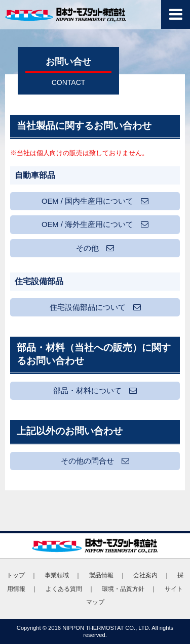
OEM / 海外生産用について (95, 224)
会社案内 (145, 575)
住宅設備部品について (95, 307)
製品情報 (101, 575)
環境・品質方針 (123, 589)
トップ (16, 575)
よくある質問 (64, 589)
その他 (95, 248)
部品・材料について (95, 391)
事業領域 (57, 575)
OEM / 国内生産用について (95, 201)
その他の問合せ (95, 461)
